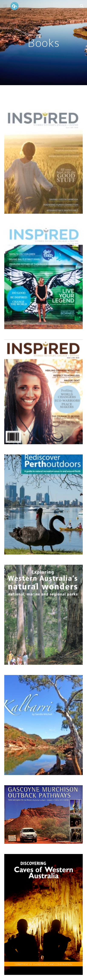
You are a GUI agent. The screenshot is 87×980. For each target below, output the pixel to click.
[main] (43, 42)
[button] (5, 6)
